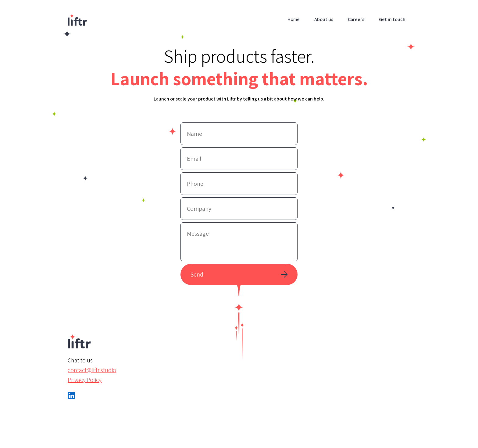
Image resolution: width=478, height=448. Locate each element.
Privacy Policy (85, 380)
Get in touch (392, 19)
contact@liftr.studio (92, 370)
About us (324, 19)
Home (294, 19)
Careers (356, 19)
